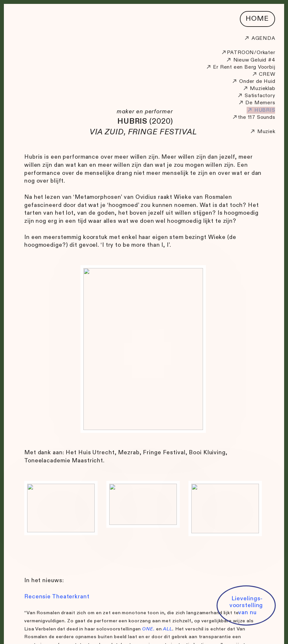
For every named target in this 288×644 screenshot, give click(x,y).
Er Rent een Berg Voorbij (240, 67)
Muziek (266, 132)
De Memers (260, 103)
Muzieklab (259, 89)
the (239, 117)
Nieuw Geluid (246, 60)
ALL (168, 629)
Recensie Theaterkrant (58, 597)
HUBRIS (261, 110)
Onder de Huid (253, 81)
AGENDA (260, 38)
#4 (271, 60)
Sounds (266, 117)
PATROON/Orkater (248, 53)
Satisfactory (260, 96)
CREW (267, 74)
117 (252, 117)
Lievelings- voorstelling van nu (246, 605)
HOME (257, 19)
